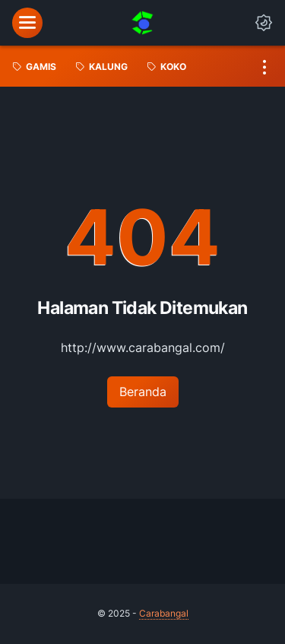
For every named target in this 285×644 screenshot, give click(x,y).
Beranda (143, 392)
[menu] (27, 23)
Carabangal (164, 613)
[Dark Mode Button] (264, 23)
